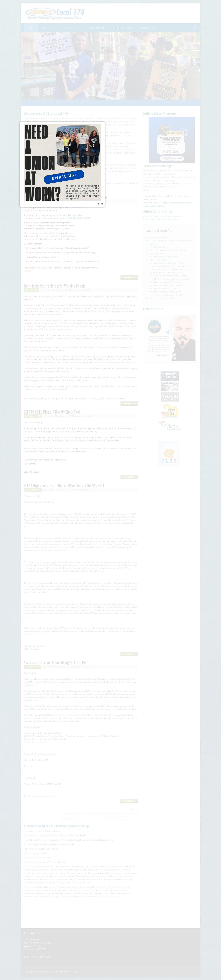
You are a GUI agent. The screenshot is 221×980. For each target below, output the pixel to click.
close (149, 508)
